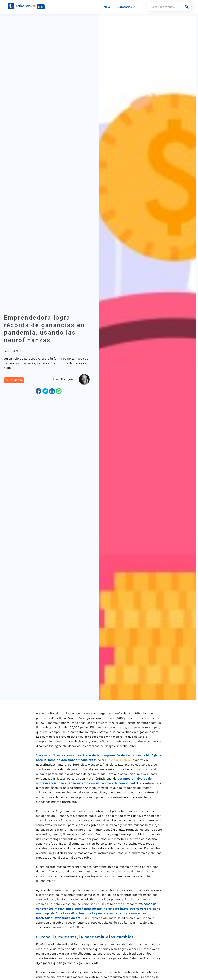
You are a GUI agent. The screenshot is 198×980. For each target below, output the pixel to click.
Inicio (106, 7)
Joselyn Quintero (119, 760)
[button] (127, 7)
